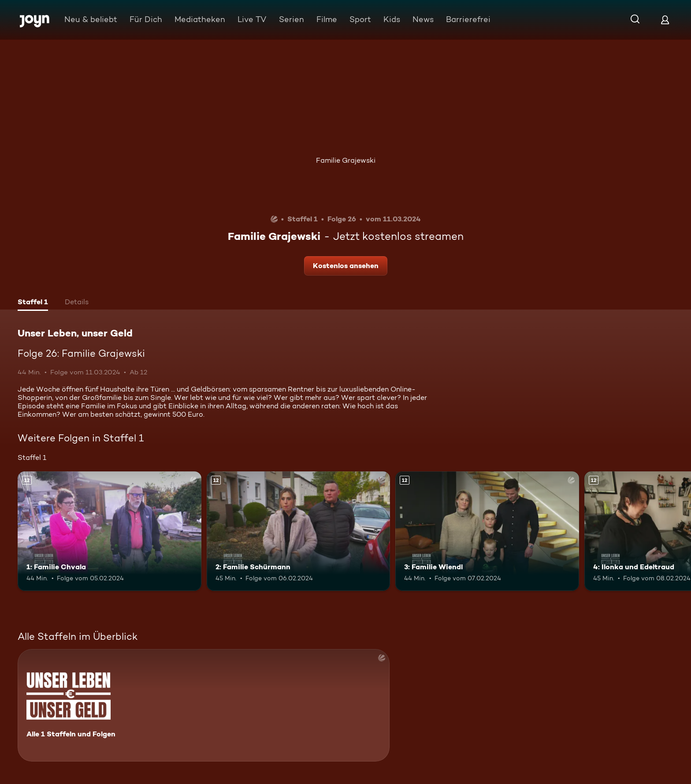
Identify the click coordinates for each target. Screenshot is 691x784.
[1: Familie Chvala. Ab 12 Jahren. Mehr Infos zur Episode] (110, 531)
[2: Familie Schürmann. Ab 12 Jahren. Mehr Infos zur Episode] (299, 531)
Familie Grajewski (346, 160)
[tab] (33, 303)
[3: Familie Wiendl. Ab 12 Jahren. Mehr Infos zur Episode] (487, 531)
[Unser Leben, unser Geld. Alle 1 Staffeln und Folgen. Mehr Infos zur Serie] (204, 705)
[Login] (665, 20)
